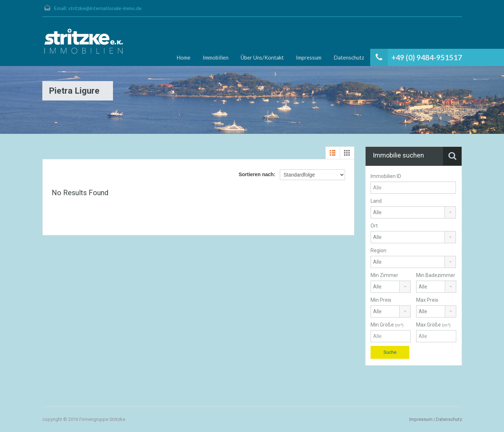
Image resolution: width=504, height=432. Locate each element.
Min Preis (381, 300)
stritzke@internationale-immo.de (105, 8)
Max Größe (433, 325)
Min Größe (387, 325)
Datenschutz (349, 57)
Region (378, 250)
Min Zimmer (384, 275)
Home (183, 57)
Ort (374, 226)
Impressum (309, 57)
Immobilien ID (386, 176)
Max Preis (427, 300)
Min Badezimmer (436, 275)
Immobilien (216, 57)
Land (376, 201)
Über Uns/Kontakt (262, 57)
